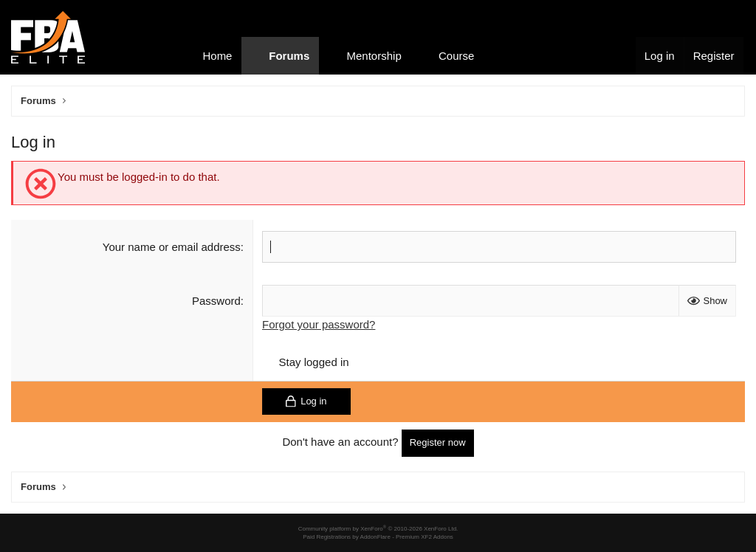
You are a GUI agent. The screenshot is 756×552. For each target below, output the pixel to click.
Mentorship (374, 56)
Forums (289, 56)
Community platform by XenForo (378, 529)
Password (216, 301)
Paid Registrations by (378, 537)
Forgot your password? (319, 324)
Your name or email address (172, 247)
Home (217, 56)
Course (456, 56)
